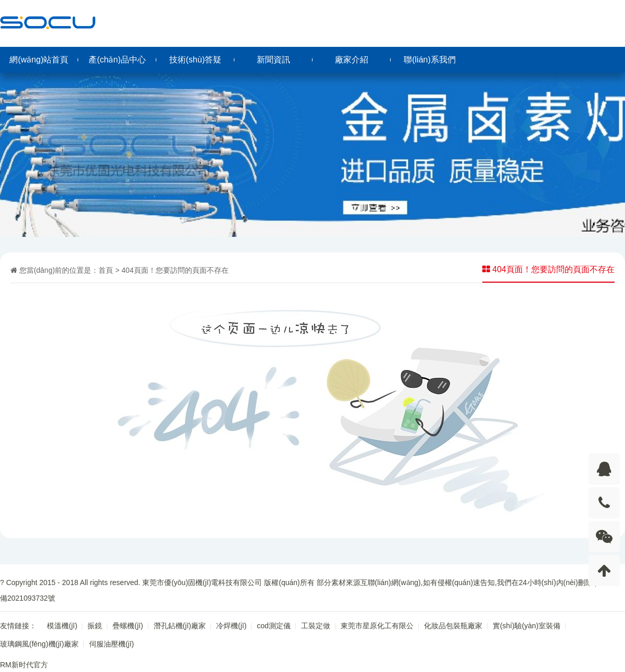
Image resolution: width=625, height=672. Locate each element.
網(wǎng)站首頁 (39, 60)
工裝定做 (316, 626)
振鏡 (95, 626)
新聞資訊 (273, 60)
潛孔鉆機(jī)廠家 (180, 626)
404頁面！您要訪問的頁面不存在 (175, 270)
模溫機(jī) (62, 626)
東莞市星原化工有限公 (377, 626)
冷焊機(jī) (231, 626)
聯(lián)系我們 (430, 60)
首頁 (106, 270)
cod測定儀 (274, 626)
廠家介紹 (352, 60)
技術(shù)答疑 (195, 60)
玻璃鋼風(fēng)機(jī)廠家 (39, 644)
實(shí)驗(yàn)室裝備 (527, 626)
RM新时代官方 (24, 665)
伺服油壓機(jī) (111, 644)
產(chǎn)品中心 (117, 60)
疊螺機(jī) (128, 626)
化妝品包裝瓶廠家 (453, 626)
